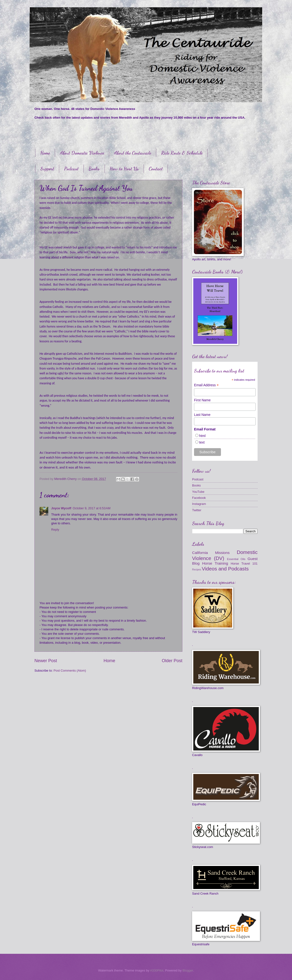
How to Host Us (124, 169)
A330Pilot (157, 970)
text (202, 442)
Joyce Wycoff (61, 508)
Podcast (71, 169)
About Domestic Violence (82, 153)
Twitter (197, 510)
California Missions (211, 553)
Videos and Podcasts (225, 569)
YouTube (198, 492)
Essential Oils (236, 559)
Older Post (172, 661)
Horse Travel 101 (244, 564)
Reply (55, 530)
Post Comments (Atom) (70, 671)
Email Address (206, 385)
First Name (202, 400)
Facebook (199, 498)
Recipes (197, 570)
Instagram (199, 504)
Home (45, 153)
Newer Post (46, 661)
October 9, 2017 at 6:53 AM (92, 508)
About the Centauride (133, 153)
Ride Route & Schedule (182, 153)
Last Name (202, 415)
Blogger (188, 970)
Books (94, 169)
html (202, 436)
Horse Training (215, 563)
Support (47, 169)
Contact (156, 169)
